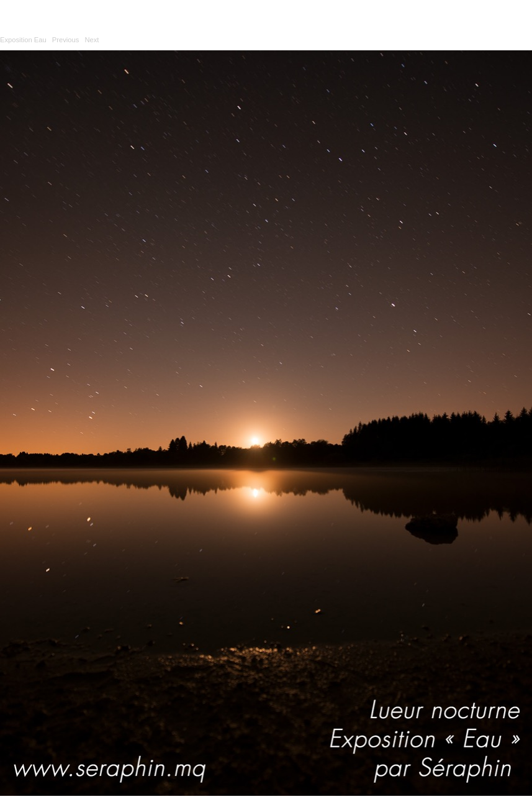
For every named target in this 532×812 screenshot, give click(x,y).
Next (92, 40)
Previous (66, 40)
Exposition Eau (23, 40)
